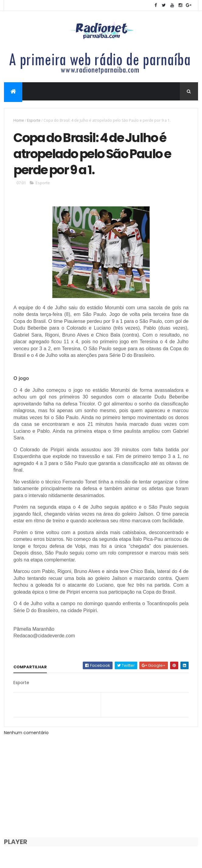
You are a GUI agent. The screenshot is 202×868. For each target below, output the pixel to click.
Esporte (34, 120)
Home (19, 120)
